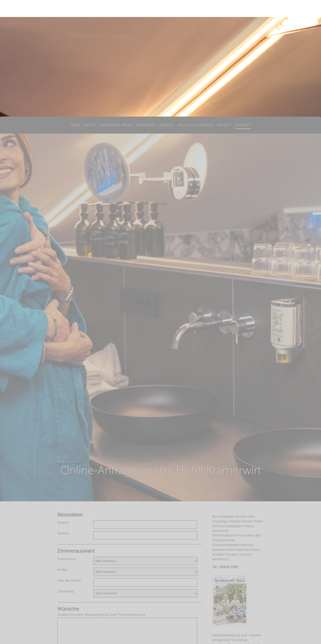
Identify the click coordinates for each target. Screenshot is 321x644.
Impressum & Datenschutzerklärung (160, 636)
